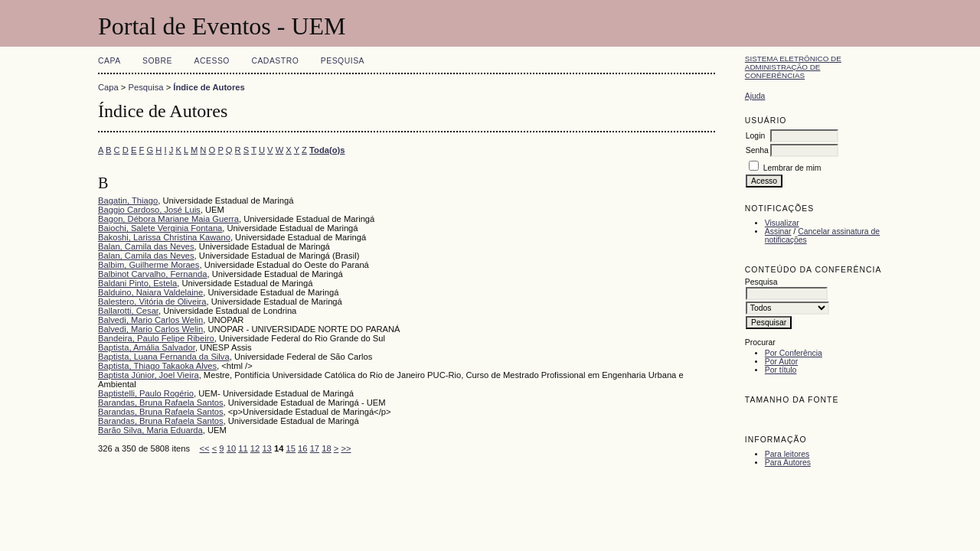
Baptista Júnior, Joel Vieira (149, 375)
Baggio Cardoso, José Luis (149, 210)
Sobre (157, 61)
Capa (109, 61)
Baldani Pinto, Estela (137, 283)
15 (291, 448)
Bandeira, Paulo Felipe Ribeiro (156, 338)
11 (243, 448)
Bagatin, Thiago (128, 201)
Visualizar (782, 223)
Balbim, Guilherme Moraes (149, 265)
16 (302, 448)
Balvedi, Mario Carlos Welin (150, 320)
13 (266, 448)
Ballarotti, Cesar (128, 311)
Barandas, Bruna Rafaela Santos (161, 403)
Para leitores (787, 454)
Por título (781, 370)
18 (326, 448)
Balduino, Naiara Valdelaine (150, 292)
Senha (757, 150)
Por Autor (781, 362)
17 (315, 448)
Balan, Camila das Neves (146, 246)
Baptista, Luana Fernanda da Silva (164, 357)
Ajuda (755, 96)
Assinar (778, 231)
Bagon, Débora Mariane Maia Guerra (168, 219)
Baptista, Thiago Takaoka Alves (157, 366)
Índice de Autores (209, 87)
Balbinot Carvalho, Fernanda (152, 274)
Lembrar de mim (792, 168)
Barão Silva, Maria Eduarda (150, 430)
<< (205, 448)
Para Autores (788, 463)
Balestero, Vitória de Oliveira (152, 302)
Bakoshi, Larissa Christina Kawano (164, 237)
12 (255, 448)
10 (231, 448)
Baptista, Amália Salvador (147, 347)
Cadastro (275, 61)
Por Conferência (794, 353)
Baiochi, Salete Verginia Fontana (160, 228)
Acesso (212, 61)
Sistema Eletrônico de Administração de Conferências (793, 67)
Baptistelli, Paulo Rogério (146, 393)
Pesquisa (343, 61)
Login (755, 136)
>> (346, 448)
